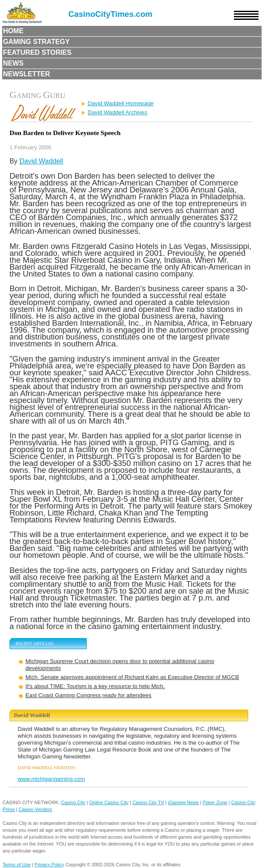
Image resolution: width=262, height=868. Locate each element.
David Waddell (41, 161)
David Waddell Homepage (121, 103)
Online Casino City (109, 802)
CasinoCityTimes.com (110, 14)
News (13, 63)
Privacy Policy (49, 865)
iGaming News (183, 802)
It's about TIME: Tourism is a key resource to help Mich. (95, 686)
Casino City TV (148, 802)
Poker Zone (215, 802)
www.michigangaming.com (51, 779)
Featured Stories (37, 52)
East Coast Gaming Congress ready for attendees (88, 695)
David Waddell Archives (117, 112)
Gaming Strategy (36, 42)
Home (13, 31)
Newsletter (27, 74)
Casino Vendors (35, 809)
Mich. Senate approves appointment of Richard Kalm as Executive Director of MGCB (132, 677)
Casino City (73, 802)
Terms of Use (17, 865)
